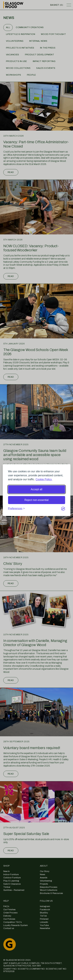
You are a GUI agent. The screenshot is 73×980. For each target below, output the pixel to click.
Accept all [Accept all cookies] (36, 489)
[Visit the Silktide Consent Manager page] (63, 509)
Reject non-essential (36, 500)
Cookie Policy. (44, 479)
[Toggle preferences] (16, 509)
